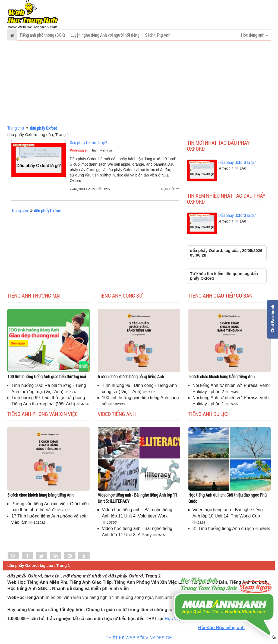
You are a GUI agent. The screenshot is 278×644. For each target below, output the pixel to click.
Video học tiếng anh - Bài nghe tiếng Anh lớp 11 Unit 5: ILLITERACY (138, 498)
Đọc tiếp (170, 189)
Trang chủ (16, 128)
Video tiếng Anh (117, 414)
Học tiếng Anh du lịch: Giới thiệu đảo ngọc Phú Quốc (228, 498)
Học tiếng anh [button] (255, 35)
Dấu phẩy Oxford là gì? (89, 142)
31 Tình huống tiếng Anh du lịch (224, 528)
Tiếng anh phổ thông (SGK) (42, 35)
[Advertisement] (139, 83)
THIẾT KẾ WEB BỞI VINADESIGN (139, 638)
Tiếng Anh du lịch (209, 414)
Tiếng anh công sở (120, 295)
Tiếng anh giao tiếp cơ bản (220, 295)
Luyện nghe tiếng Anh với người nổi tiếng (105, 35)
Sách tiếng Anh (158, 35)
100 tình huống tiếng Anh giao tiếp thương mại (47, 376)
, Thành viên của (91, 150)
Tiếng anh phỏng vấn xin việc (43, 414)
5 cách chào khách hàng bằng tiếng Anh (131, 376)
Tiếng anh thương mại (34, 295)
